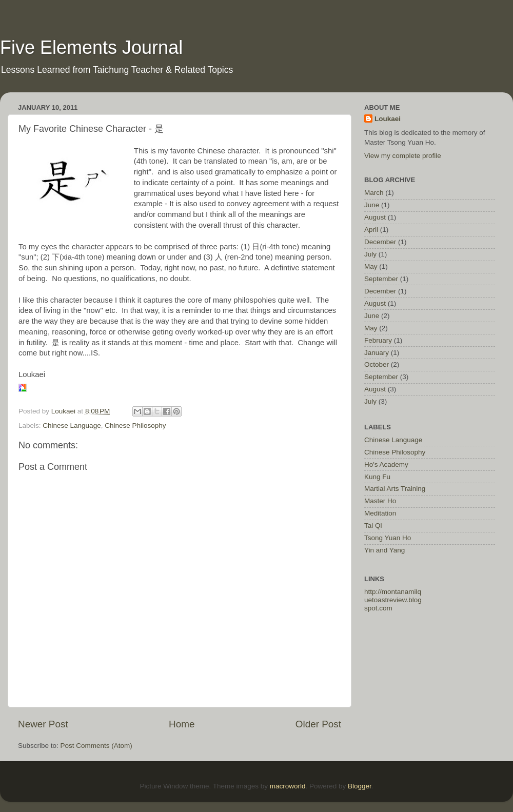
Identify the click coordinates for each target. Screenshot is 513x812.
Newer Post (43, 724)
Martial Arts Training (395, 489)
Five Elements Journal (91, 47)
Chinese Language (72, 425)
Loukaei (388, 119)
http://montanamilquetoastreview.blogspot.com (393, 600)
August (375, 217)
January (377, 353)
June (372, 205)
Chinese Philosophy (135, 425)
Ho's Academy (386, 464)
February (378, 340)
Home (182, 724)
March (374, 193)
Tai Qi (373, 526)
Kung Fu (377, 477)
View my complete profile (403, 156)
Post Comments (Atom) (96, 746)
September (381, 279)
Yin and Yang (384, 550)
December (380, 242)
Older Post (318, 724)
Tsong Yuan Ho (388, 538)
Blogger (360, 786)
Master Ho (380, 501)
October (377, 364)
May (371, 266)
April (371, 230)
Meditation (380, 513)
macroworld (288, 786)
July (370, 254)
